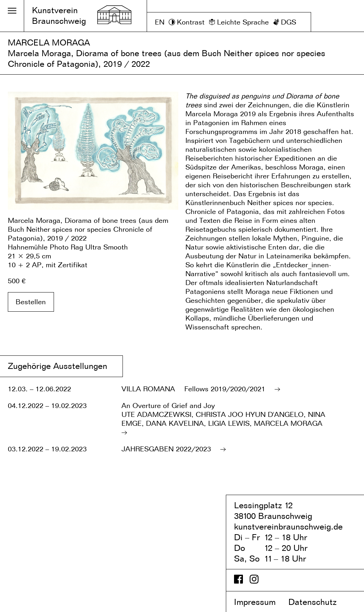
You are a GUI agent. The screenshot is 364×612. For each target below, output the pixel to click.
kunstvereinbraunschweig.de (288, 527)
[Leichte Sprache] (239, 22)
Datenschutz (319, 602)
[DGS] (285, 22)
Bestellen (31, 302)
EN (160, 22)
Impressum (260, 602)
